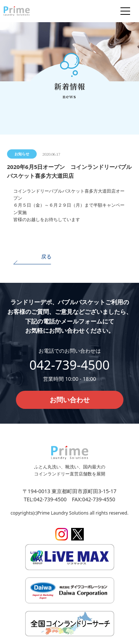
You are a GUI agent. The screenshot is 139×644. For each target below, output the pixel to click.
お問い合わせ (70, 400)
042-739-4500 (69, 365)
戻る (46, 256)
